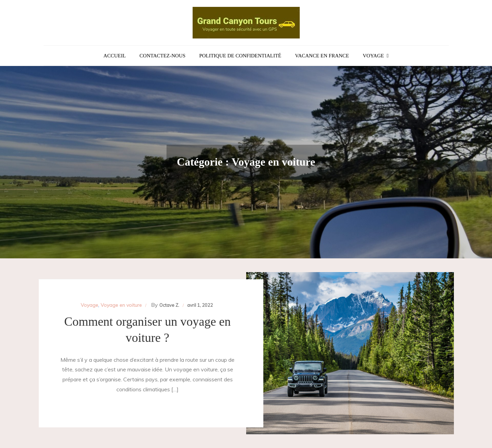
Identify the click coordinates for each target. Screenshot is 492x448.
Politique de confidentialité (240, 56)
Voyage (374, 56)
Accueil (115, 56)
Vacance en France (322, 56)
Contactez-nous (162, 56)
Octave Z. (169, 305)
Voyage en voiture (121, 305)
